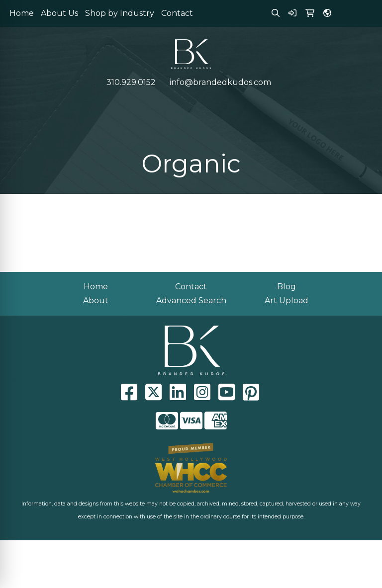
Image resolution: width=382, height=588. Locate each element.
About (96, 300)
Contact (177, 13)
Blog (286, 287)
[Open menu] (362, 103)
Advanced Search (191, 300)
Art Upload (286, 300)
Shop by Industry (120, 13)
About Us (59, 13)
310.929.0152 (131, 82)
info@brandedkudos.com (220, 82)
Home (22, 13)
